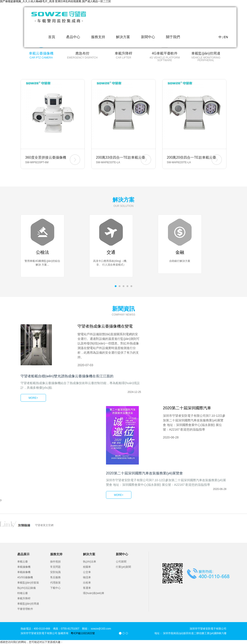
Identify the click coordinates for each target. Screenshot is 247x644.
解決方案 (123, 37)
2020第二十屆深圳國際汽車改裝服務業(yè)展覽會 (144, 473)
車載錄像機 (24, 572)
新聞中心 (148, 37)
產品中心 (73, 37)
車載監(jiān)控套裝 (28, 583)
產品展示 (23, 554)
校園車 (87, 567)
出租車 (87, 583)
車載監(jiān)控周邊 (28, 604)
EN (226, 37)
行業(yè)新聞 (123, 567)
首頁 (52, 37)
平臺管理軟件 (25, 609)
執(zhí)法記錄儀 (26, 588)
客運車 (87, 588)
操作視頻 (55, 562)
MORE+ (33, 398)
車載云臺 (23, 562)
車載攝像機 (24, 567)
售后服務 (55, 577)
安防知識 (55, 572)
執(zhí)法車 (90, 562)
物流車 (87, 577)
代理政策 (55, 583)
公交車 (87, 572)
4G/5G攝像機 (25, 577)
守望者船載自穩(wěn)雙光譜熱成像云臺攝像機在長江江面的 (67, 376)
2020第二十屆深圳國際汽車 (187, 408)
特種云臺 (23, 593)
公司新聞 (121, 562)
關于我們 (173, 37)
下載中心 (55, 588)
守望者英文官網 (44, 525)
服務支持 (98, 37)
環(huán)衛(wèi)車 (94, 593)
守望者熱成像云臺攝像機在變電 (105, 326)
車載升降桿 (24, 598)
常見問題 (55, 567)
